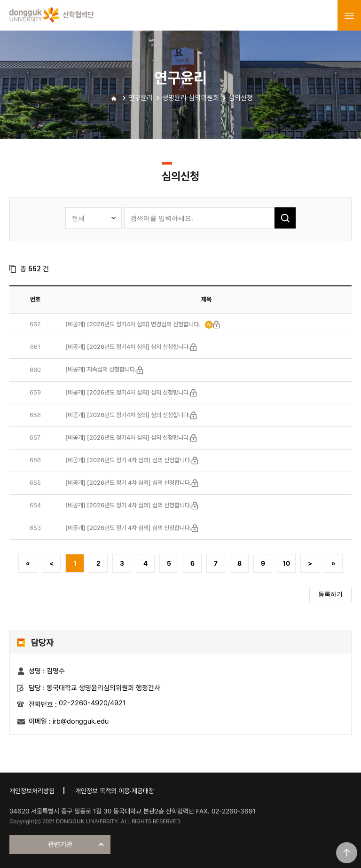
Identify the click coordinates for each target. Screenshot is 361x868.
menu (349, 16)
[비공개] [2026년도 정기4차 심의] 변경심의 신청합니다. (133, 324)
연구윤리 (141, 98)
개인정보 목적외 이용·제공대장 (115, 791)
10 (286, 563)
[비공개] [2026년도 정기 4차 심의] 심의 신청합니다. (128, 460)
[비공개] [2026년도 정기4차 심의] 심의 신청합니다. (128, 347)
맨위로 (347, 853)
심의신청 (241, 98)
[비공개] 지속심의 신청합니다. (101, 369)
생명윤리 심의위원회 (191, 98)
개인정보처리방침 (32, 791)
